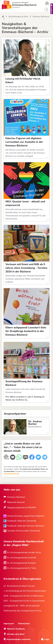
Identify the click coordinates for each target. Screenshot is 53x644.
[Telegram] (45, 459)
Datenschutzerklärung (11, 474)
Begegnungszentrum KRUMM (22, 507)
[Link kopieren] (7, 459)
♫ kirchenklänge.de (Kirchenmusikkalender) (25, 591)
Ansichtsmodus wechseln (19, 639)
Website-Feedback (16, 629)
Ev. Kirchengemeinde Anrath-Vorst (24, 552)
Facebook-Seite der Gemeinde (22, 521)
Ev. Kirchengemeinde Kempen (22, 563)
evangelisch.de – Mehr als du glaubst (22, 606)
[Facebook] (32, 459)
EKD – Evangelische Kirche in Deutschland (24, 601)
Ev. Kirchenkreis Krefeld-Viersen (19, 586)
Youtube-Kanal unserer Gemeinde (24, 531)
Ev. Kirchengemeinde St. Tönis (22, 568)
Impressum (9, 624)
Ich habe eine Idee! (16, 634)
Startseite (3, 17)
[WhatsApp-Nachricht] (19, 459)
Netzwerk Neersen (16, 502)
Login (47, 639)
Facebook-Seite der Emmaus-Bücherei (26, 526)
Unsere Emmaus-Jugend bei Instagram (26, 516)
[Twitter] (39, 459)
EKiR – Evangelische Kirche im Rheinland (23, 596)
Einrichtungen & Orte (18, 17)
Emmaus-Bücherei (41, 17)
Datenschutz (24, 624)
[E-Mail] (13, 459)
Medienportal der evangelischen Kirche (23, 611)
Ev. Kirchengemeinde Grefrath (22, 558)
